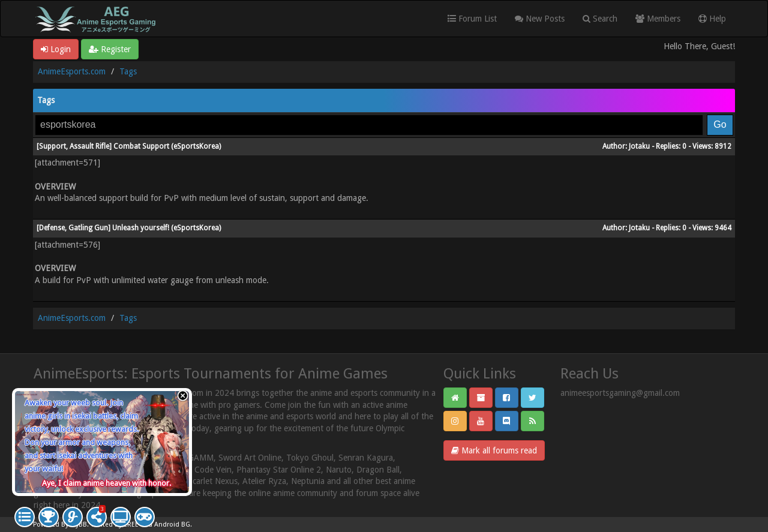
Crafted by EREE (115, 525)
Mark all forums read (494, 450)
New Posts (540, 19)
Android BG (172, 525)
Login (56, 49)
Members (658, 19)
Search (600, 19)
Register (110, 49)
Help (712, 19)
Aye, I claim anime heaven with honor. (106, 483)
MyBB (79, 525)
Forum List (472, 19)
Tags (128, 71)
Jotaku (639, 146)
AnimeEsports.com (72, 71)
